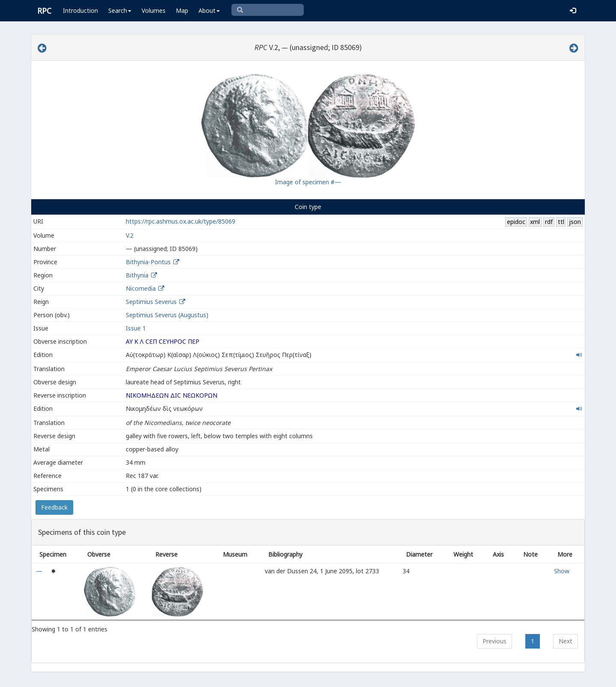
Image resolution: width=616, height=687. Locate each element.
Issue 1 (136, 328)
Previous (495, 641)
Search (120, 10)
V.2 (130, 235)
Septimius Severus (151, 302)
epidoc (516, 222)
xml (535, 222)
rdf (549, 222)
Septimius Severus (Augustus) (167, 315)
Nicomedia (141, 288)
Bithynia (137, 275)
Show (562, 571)
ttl (561, 222)
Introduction (80, 10)
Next (566, 641)
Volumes (154, 10)
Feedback (54, 507)
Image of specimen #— (308, 182)
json (575, 222)
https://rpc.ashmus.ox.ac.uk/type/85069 (181, 221)
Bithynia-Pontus (148, 262)
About (209, 10)
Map (182, 10)
